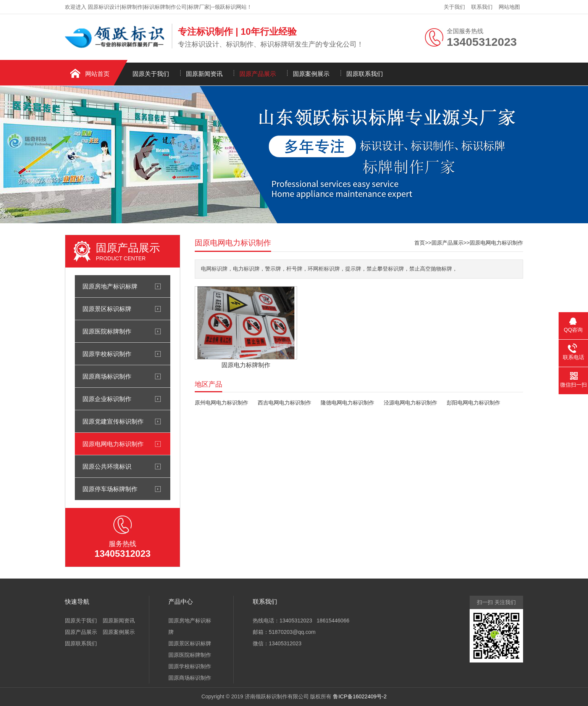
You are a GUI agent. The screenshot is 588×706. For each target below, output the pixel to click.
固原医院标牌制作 (107, 331)
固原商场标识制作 (107, 376)
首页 (420, 243)
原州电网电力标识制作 (221, 403)
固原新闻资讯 (204, 74)
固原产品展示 (258, 74)
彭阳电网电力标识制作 (473, 403)
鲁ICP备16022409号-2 (360, 696)
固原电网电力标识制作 (113, 444)
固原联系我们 (365, 74)
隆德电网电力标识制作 (347, 403)
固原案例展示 (311, 74)
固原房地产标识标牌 (110, 286)
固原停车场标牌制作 (110, 489)
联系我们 (482, 7)
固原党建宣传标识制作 (113, 421)
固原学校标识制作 (107, 354)
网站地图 (509, 7)
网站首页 (97, 74)
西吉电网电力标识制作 (284, 403)
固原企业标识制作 (107, 399)
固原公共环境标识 (107, 466)
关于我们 (454, 7)
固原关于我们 (151, 74)
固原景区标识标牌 (107, 309)
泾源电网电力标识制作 (410, 403)
